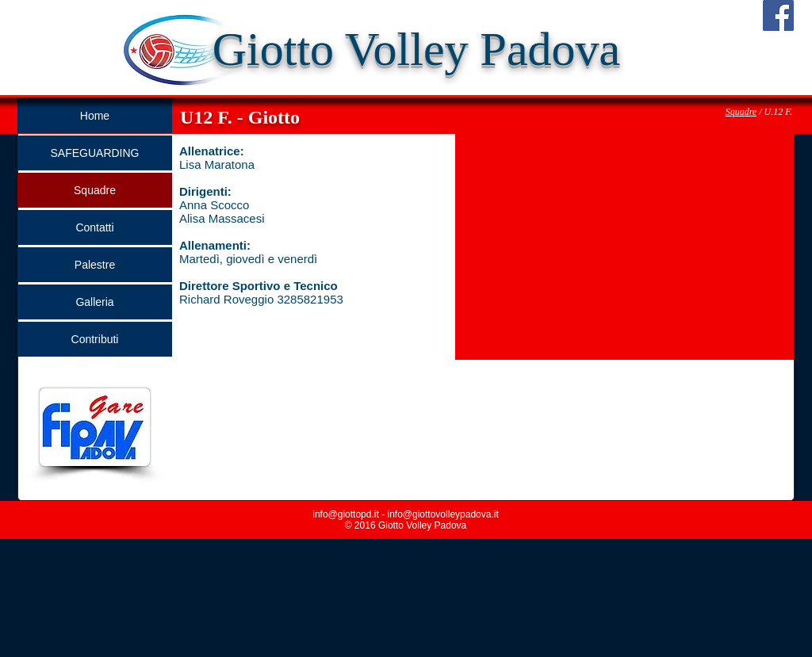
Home (95, 116)
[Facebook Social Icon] (778, 15)
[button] (624, 247)
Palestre (95, 265)
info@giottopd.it (346, 514)
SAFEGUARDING (94, 153)
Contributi (95, 339)
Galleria (94, 302)
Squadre (741, 112)
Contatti (94, 227)
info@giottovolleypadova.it (442, 514)
